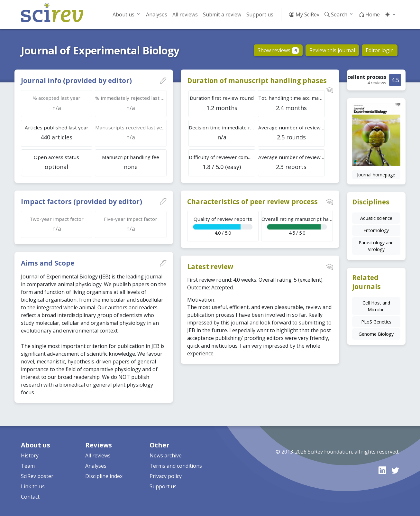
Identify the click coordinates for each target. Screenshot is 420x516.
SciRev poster (37, 476)
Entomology (376, 230)
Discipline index (104, 476)
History (30, 455)
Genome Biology (376, 334)
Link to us (33, 486)
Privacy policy (166, 476)
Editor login (380, 50)
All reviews (185, 14)
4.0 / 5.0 (223, 226)
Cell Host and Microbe (376, 306)
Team (28, 466)
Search (336, 14)
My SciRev (304, 14)
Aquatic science (376, 218)
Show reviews (278, 50)
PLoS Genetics (376, 322)
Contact (30, 497)
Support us (260, 14)
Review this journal (332, 50)
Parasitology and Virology (376, 246)
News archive (166, 455)
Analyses (157, 14)
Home (369, 14)
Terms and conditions (176, 466)
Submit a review (222, 14)
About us (123, 14)
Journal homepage (376, 175)
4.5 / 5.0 (297, 226)
